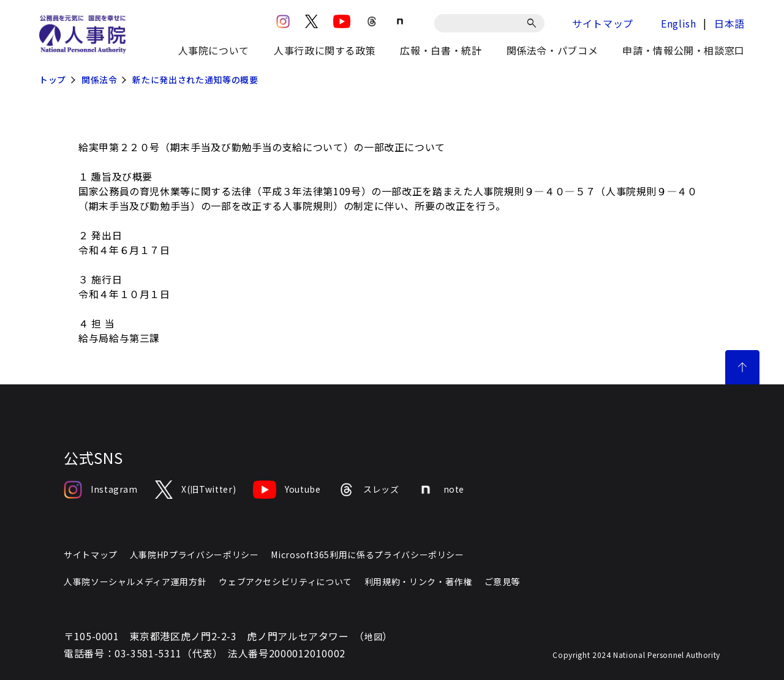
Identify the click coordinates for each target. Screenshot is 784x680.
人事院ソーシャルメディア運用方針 (135, 581)
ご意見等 (503, 581)
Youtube (287, 490)
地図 (373, 637)
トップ (53, 80)
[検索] (534, 23)
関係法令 (100, 80)
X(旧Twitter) (195, 490)
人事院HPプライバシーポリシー (194, 555)
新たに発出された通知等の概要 (195, 80)
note (441, 490)
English (678, 23)
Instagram (101, 490)
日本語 (729, 23)
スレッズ (369, 490)
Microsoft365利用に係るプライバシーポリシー (367, 555)
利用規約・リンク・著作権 (418, 581)
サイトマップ (603, 23)
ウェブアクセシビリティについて (285, 581)
